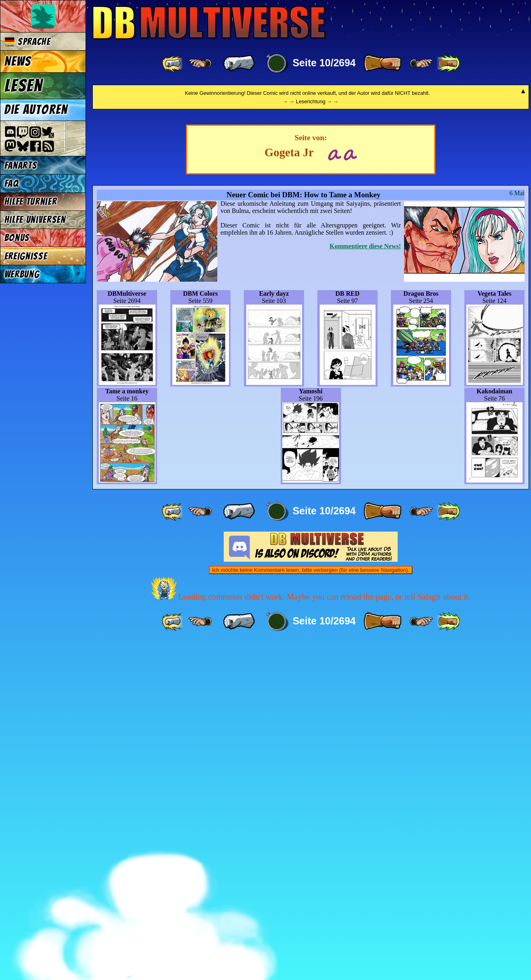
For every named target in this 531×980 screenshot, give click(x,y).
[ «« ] (173, 63)
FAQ (12, 183)
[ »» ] (448, 63)
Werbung (22, 274)
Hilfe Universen (35, 220)
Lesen (24, 86)
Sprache (28, 42)
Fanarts (21, 165)
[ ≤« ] (200, 63)
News (18, 61)
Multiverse (209, 23)
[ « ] (239, 63)
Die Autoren (36, 110)
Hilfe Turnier (31, 202)
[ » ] (382, 63)
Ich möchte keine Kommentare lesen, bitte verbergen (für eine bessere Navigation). (311, 906)
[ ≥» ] (421, 63)
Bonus (17, 238)
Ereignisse (26, 256)
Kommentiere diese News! (365, 582)
